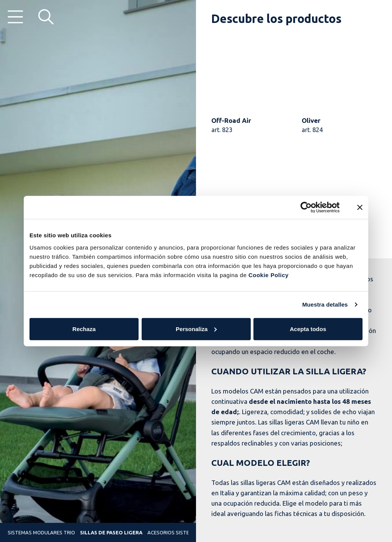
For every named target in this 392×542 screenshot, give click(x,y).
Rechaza (84, 329)
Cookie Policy (269, 275)
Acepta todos (308, 329)
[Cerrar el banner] (360, 207)
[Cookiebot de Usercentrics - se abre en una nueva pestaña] (306, 207)
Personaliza (196, 329)
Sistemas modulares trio (41, 532)
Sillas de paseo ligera (111, 532)
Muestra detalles (325, 304)
